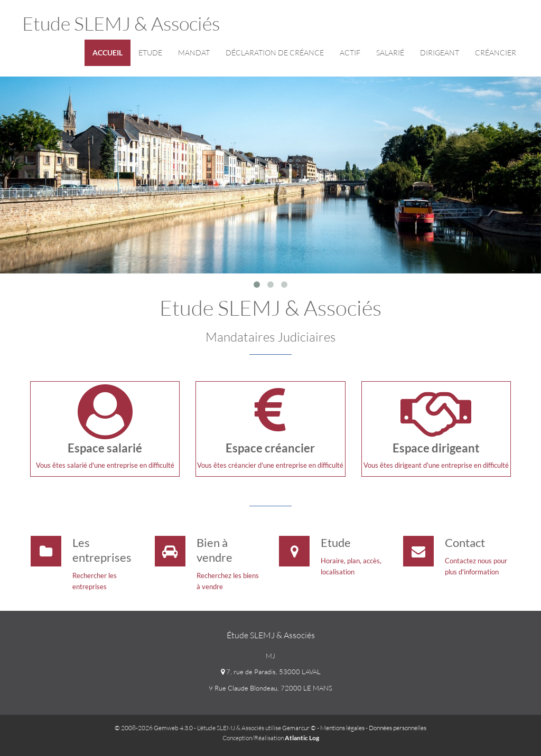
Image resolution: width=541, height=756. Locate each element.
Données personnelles (398, 728)
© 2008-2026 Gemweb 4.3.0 (154, 728)
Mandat (194, 53)
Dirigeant (440, 53)
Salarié (390, 53)
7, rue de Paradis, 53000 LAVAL (271, 672)
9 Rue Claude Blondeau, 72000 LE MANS (270, 688)
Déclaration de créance (275, 53)
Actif (350, 53)
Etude (150, 53)
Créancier (496, 53)
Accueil (108, 53)
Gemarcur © (299, 728)
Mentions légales (342, 728)
